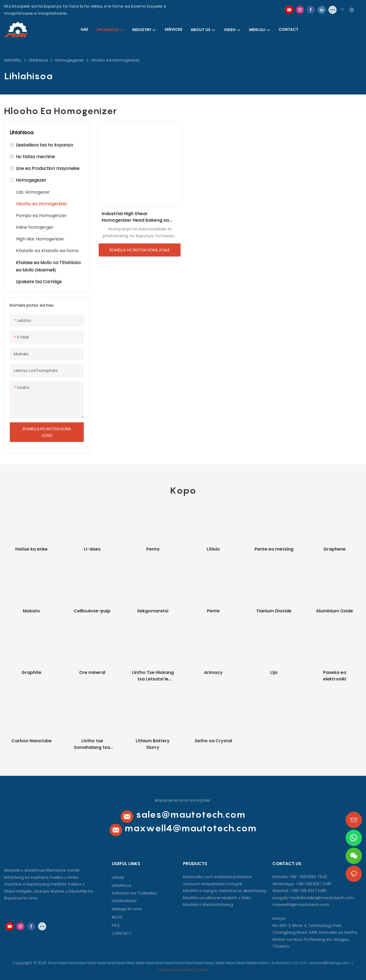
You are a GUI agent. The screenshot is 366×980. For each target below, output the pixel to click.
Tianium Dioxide (274, 611)
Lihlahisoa (38, 60)
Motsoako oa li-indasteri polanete (217, 877)
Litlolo (213, 549)
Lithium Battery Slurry (153, 744)
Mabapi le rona (127, 909)
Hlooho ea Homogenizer (115, 60)
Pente (213, 611)
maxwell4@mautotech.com (190, 828)
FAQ (116, 925)
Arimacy (213, 672)
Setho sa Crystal (213, 741)
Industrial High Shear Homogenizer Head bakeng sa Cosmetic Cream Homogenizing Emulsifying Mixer (137, 217)
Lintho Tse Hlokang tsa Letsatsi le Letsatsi (153, 676)
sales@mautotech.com (190, 814)
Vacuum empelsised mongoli (213, 884)
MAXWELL (13, 60)
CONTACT (122, 933)
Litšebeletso (124, 901)
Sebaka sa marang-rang (183, 970)
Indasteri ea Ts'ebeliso (134, 893)
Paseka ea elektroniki (335, 676)
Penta (153, 549)
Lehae (118, 877)
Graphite (31, 672)
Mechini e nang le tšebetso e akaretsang (224, 891)
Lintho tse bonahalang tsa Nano (92, 744)
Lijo (274, 672)
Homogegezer (69, 60)
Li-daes (92, 549)
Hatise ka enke (31, 549)
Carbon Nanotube (32, 741)
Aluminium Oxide (334, 611)
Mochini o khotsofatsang (208, 904)
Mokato (31, 611)
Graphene (334, 549)
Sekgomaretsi (153, 611)
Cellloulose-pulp (92, 611)
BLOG (117, 917)
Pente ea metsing (274, 549)
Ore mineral (92, 672)
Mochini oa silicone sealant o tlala (217, 898)
